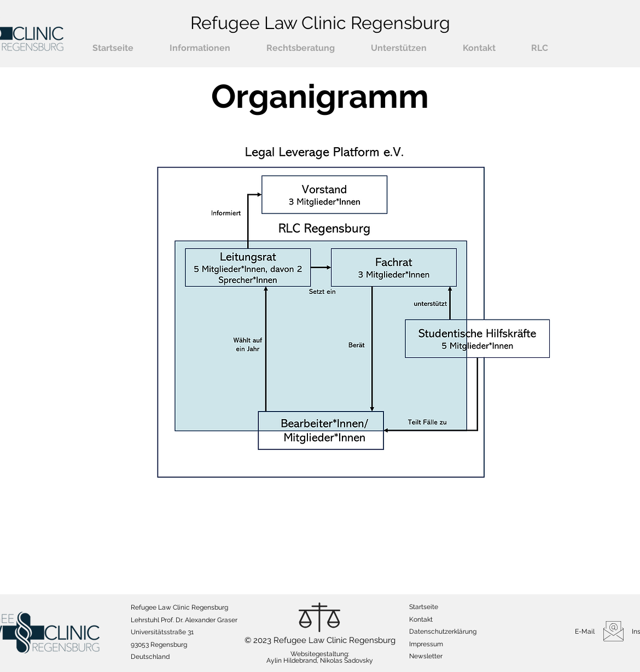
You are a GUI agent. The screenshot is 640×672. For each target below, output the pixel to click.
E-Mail (585, 632)
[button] (200, 48)
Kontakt (421, 619)
